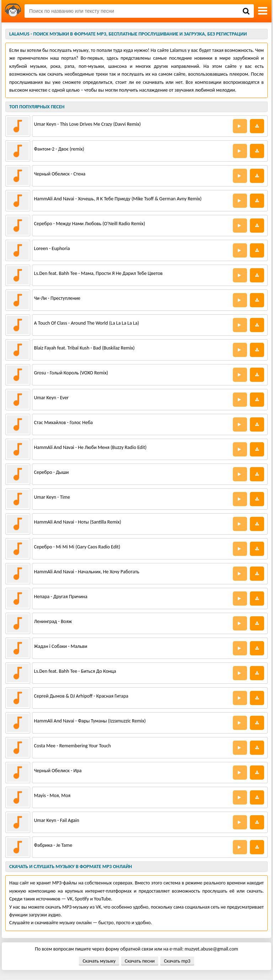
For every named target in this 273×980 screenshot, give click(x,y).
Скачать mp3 (177, 961)
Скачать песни (140, 961)
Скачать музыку (99, 961)
